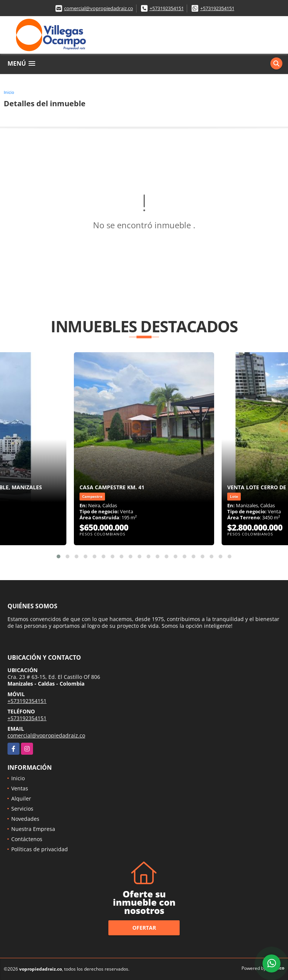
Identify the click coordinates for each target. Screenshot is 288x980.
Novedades (25, 819)
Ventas (20, 788)
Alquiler (21, 798)
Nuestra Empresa (33, 829)
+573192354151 (167, 8)
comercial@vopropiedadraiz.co (99, 8)
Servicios (22, 809)
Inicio (9, 92)
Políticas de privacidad (40, 849)
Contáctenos (27, 839)
